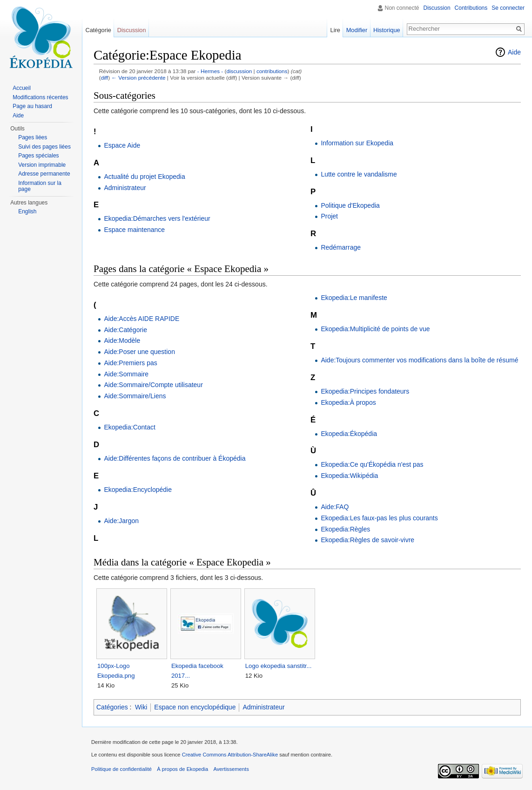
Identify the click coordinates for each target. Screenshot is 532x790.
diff (104, 78)
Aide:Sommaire (126, 374)
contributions (272, 71)
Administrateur (125, 188)
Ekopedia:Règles (345, 529)
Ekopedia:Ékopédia (349, 434)
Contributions (471, 8)
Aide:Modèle (122, 341)
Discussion (437, 8)
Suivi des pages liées (44, 147)
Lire (335, 30)
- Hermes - (210, 71)
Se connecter (508, 8)
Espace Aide (122, 145)
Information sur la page (40, 186)
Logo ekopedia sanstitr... (279, 666)
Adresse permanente (44, 174)
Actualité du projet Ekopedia (144, 177)
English (27, 211)
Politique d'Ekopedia (350, 205)
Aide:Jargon (121, 521)
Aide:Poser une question (139, 352)
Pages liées (33, 137)
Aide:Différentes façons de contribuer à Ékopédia (175, 458)
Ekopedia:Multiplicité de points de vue (375, 329)
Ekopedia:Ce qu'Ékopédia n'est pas (372, 464)
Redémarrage (341, 247)
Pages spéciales (38, 156)
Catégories (112, 707)
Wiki (141, 707)
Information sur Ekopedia (357, 143)
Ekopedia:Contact (130, 427)
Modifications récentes (40, 97)
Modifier (357, 30)
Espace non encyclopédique (195, 707)
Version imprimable (42, 165)
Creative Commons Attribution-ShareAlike (230, 755)
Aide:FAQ (335, 507)
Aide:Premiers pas (130, 363)
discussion (239, 71)
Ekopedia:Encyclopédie (138, 490)
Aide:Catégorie (125, 330)
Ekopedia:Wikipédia (349, 476)
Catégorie (98, 30)
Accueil (22, 88)
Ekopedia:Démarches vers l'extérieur (157, 218)
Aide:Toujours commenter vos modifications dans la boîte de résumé (419, 360)
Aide (514, 52)
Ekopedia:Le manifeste (354, 298)
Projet (329, 216)
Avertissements (231, 769)
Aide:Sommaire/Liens (135, 396)
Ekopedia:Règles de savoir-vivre (367, 540)
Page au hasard (32, 106)
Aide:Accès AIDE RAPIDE (141, 319)
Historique (387, 30)
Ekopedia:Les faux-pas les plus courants (379, 518)
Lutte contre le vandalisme (359, 174)
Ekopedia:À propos (348, 402)
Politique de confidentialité (121, 769)
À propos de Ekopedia (182, 769)
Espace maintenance (134, 230)
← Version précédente (138, 78)
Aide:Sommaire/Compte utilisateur (153, 385)
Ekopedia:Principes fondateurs (365, 391)
